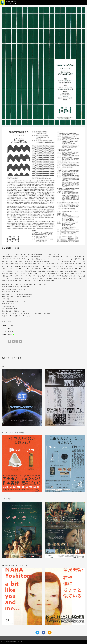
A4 (9, 328)
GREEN (11, 335)
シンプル (11, 332)
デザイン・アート (13, 325)
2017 (10, 322)
